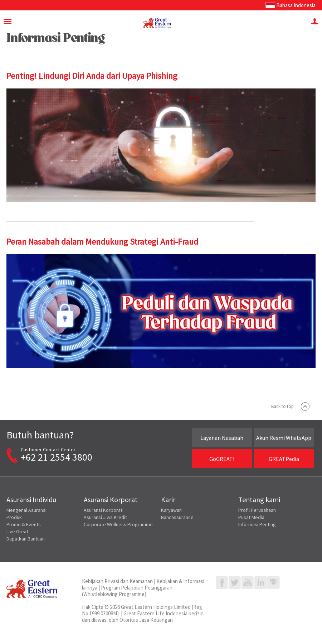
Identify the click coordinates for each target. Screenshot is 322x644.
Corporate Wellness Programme (118, 524)
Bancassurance (177, 517)
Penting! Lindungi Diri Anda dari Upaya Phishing (92, 76)
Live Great (17, 532)
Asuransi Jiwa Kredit (105, 517)
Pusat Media (251, 517)
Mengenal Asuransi (26, 510)
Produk (14, 517)
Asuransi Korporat (103, 510)
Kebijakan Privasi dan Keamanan (117, 581)
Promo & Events (24, 524)
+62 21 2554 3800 (57, 457)
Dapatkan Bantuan (26, 539)
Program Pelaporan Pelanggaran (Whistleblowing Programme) (127, 591)
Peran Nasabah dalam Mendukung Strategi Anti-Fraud (102, 242)
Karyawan (171, 510)
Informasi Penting (257, 524)
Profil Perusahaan (257, 510)
